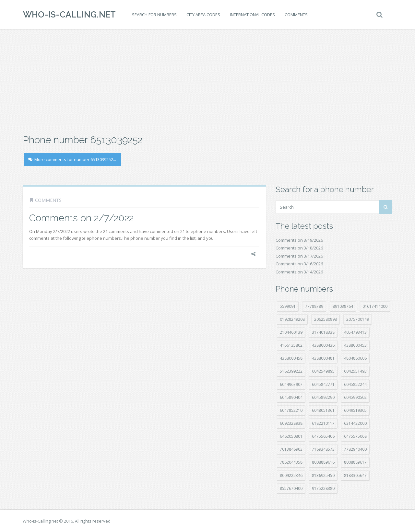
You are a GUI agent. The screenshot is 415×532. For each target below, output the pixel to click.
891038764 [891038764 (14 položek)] (343, 306)
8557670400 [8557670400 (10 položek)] (291, 488)
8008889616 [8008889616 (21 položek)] (323, 462)
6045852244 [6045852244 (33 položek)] (355, 384)
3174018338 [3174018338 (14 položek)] (323, 332)
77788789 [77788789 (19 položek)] (314, 306)
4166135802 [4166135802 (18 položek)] (291, 345)
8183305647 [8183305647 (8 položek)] (355, 475)
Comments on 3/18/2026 (299, 248)
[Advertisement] (207, 81)
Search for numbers (154, 15)
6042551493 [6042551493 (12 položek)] (355, 371)
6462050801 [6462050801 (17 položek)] (291, 436)
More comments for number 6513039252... (72, 159)
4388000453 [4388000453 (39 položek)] (355, 345)
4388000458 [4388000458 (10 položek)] (291, 358)
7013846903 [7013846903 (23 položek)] (291, 449)
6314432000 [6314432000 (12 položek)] (355, 423)
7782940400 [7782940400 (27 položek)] (355, 449)
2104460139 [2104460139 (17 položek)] (291, 332)
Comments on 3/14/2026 (299, 272)
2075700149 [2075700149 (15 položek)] (358, 319)
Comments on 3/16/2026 (299, 264)
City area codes (203, 15)
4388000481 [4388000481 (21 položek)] (323, 358)
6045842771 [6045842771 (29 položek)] (323, 384)
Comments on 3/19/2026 (299, 240)
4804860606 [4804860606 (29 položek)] (355, 358)
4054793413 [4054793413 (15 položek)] (355, 332)
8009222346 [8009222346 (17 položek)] (291, 475)
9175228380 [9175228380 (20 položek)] (323, 488)
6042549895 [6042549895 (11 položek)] (323, 371)
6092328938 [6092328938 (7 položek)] (291, 423)
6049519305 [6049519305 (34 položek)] (355, 410)
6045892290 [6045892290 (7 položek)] (323, 397)
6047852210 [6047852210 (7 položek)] (291, 410)
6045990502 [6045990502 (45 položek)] (355, 397)
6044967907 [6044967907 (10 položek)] (291, 384)
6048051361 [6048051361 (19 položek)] (323, 410)
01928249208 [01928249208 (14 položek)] (292, 319)
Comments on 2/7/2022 (81, 218)
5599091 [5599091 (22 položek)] (288, 306)
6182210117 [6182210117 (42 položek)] (323, 423)
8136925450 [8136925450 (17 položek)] (323, 475)
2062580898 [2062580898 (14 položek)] (326, 319)
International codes (252, 15)
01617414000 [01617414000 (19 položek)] (375, 306)
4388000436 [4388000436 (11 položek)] (323, 345)
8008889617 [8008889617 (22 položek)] (355, 462)
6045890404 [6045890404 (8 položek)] (291, 397)
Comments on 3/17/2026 (299, 256)
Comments (296, 15)
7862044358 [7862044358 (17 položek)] (291, 462)
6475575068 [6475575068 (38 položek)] (355, 436)
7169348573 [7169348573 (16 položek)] (323, 449)
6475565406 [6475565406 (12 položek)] (323, 436)
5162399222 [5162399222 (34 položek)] (291, 371)
